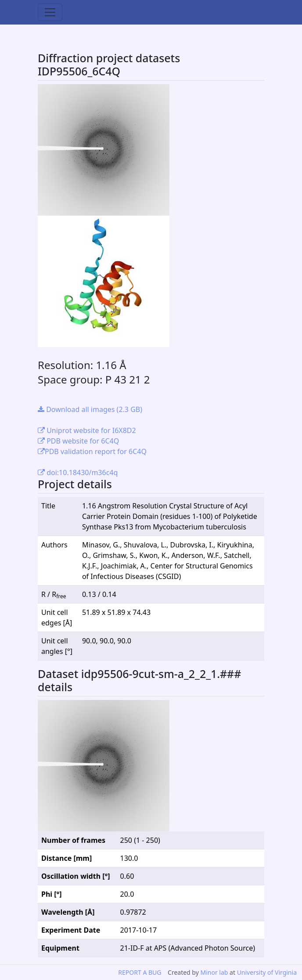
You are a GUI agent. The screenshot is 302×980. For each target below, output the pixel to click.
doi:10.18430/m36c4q (78, 472)
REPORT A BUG (140, 972)
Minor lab (214, 972)
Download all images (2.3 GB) (90, 409)
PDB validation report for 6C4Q (92, 451)
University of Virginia (267, 972)
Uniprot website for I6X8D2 (87, 430)
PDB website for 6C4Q (78, 441)
